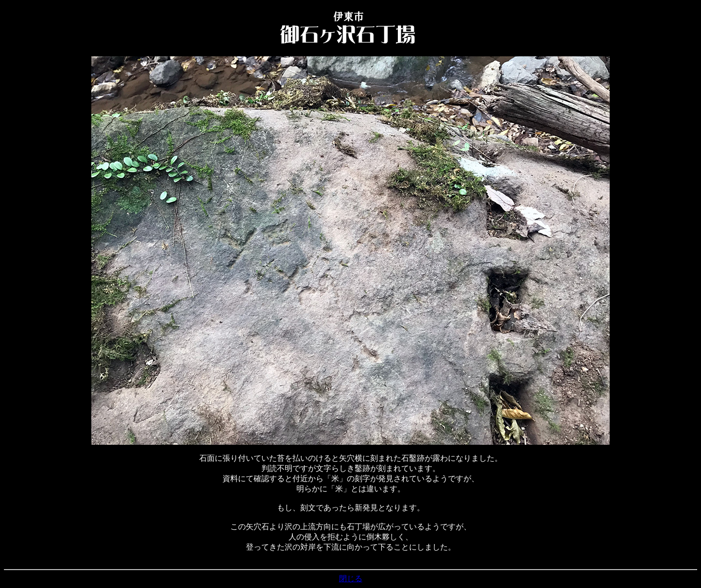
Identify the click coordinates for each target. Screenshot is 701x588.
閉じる (351, 579)
